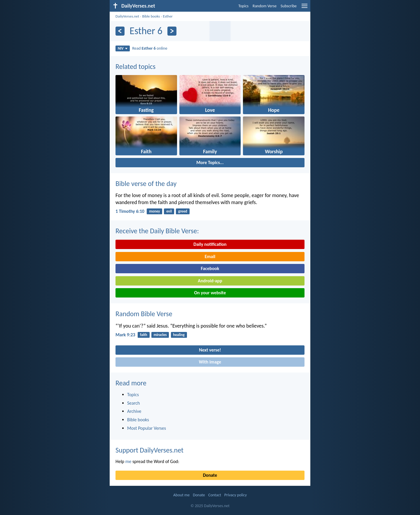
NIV (123, 48)
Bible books (151, 16)
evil (169, 211)
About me (181, 495)
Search (134, 403)
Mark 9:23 (125, 335)
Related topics (135, 66)
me (128, 461)
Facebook (210, 268)
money (154, 211)
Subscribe (289, 6)
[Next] (172, 31)
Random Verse (265, 6)
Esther (168, 16)
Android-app (210, 281)
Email (210, 256)
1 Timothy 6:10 (130, 211)
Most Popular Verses (147, 428)
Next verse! (210, 350)
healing (179, 335)
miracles (160, 335)
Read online (150, 48)
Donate (210, 475)
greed (183, 211)
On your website (210, 293)
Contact (215, 495)
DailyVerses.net (127, 16)
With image (210, 362)
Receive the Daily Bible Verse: (157, 231)
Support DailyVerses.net (149, 450)
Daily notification (210, 244)
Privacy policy (236, 495)
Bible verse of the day (146, 183)
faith (144, 335)
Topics (243, 6)
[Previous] (120, 31)
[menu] (304, 8)
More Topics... (210, 162)
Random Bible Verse (144, 314)
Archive (134, 411)
